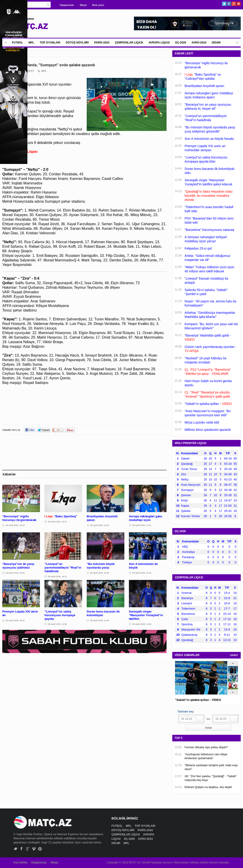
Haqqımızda (67, 5)
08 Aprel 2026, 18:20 (100, 525)
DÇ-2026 (181, 43)
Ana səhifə (20, 863)
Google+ (234, 4)
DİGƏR (216, 43)
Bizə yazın (98, 5)
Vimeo (34, 849)
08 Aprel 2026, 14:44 (100, 620)
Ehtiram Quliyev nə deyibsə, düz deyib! (208, 787)
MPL (31, 43)
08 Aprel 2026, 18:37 (57, 522)
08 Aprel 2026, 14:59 (57, 624)
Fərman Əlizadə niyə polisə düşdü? (206, 747)
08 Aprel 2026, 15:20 (15, 620)
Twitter (224, 4)
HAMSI (234, 655)
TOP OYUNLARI (50, 43)
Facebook (229, 4)
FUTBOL (17, 43)
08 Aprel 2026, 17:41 (142, 525)
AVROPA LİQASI (159, 43)
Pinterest (239, 4)
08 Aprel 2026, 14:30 (142, 624)
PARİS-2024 (102, 43)
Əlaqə (83, 5)
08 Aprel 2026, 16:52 (15, 573)
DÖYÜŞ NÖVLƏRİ (77, 43)
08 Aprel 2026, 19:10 (15, 525)
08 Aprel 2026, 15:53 (142, 573)
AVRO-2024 (199, 43)
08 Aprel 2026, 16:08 (100, 573)
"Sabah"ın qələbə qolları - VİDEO (198, 700)
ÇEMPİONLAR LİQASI (129, 43)
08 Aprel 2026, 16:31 (57, 577)
